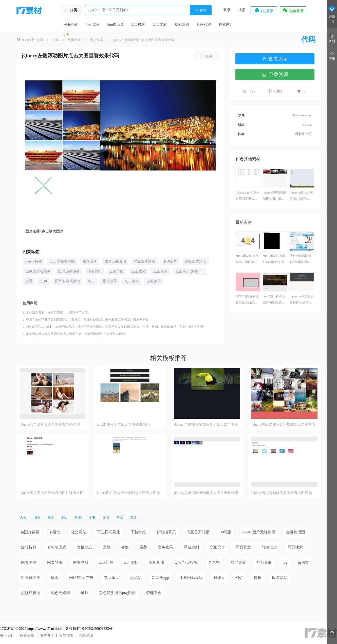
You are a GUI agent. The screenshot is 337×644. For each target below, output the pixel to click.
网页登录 (55, 562)
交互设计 (217, 547)
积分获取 (27, 636)
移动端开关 (166, 532)
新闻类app (160, 578)
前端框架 (269, 547)
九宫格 (214, 562)
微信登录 (293, 10)
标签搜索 (66, 636)
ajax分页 (106, 562)
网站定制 (191, 547)
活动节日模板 (186, 562)
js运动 (55, 532)
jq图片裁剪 (30, 532)
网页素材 (160, 25)
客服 (332, 56)
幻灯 (239, 578)
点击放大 (132, 281)
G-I (51, 517)
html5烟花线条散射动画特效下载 (274, 259)
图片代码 (96, 40)
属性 (107, 547)
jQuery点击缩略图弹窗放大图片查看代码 (206, 493)
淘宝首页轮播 (198, 532)
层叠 (143, 547)
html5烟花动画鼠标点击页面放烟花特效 (247, 260)
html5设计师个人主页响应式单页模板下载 (274, 300)
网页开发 (243, 547)
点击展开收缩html (190, 271)
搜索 (201, 10)
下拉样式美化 (109, 532)
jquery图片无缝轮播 (259, 532)
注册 (242, 10)
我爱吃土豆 (304, 134)
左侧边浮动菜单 (38, 271)
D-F (38, 517)
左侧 (44, 281)
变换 (125, 547)
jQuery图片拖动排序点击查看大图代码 (282, 493)
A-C (23, 517)
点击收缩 (138, 271)
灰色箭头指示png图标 (117, 593)
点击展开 (161, 271)
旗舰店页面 (31, 593)
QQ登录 (264, 10)
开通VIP (332, 15)
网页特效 (71, 25)
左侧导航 (116, 271)
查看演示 (275, 59)
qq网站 (136, 578)
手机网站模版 (191, 578)
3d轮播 (226, 532)
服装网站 (280, 578)
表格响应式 (57, 547)
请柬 (55, 578)
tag (285, 562)
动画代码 (204, 25)
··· (64, 35)
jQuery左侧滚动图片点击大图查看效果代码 (143, 40)
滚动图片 (170, 261)
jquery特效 (34, 261)
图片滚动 (90, 261)
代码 (55, 40)
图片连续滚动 (69, 271)
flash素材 (93, 25)
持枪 (257, 578)
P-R (92, 517)
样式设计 (226, 25)
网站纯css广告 (81, 578)
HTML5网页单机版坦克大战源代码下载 (247, 300)
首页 (40, 40)
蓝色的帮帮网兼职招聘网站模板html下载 (302, 260)
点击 (91, 281)
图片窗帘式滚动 (68, 281)
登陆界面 (264, 562)
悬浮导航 (238, 562)
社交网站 (79, 532)
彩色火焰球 (61, 593)
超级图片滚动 (195, 261)
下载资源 (275, 74)
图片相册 (156, 562)
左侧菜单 (154, 281)
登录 (227, 10)
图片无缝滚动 (115, 261)
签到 (332, 38)
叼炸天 (219, 578)
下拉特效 (138, 532)
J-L (64, 517)
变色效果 (165, 547)
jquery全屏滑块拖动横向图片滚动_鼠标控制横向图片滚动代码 (275, 196)
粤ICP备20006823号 (97, 629)
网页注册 (81, 562)
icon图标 (131, 562)
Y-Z (133, 517)
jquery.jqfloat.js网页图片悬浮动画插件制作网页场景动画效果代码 (301, 196)
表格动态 (85, 547)
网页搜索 (295, 547)
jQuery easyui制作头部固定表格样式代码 (248, 196)
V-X (120, 517)
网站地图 (86, 636)
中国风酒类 (31, 578)
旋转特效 (29, 547)
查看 (29, 281)
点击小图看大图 (62, 261)
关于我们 (7, 636)
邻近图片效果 (144, 261)
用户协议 (47, 636)
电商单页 (111, 578)
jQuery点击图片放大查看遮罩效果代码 (50, 424)
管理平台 (154, 593)
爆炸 (84, 593)
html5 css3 (115, 25)
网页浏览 (29, 562)
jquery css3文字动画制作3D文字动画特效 (301, 300)
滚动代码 (95, 271)
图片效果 (110, 281)
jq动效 (303, 562)
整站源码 (182, 25)
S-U (106, 517)
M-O (78, 517)
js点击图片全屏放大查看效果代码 (123, 424)
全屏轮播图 (296, 532)
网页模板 (138, 25)
